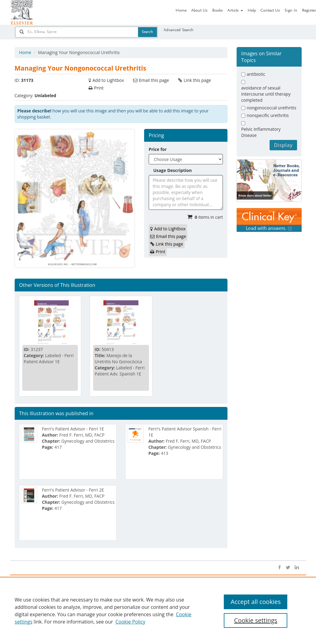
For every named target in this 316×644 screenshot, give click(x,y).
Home (181, 11)
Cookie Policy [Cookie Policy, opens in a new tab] (130, 622)
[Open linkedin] (296, 568)
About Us (199, 11)
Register (309, 11)
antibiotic (256, 74)
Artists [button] (235, 11)
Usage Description (173, 170)
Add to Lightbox (108, 80)
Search (147, 32)
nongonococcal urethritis (271, 108)
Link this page (197, 80)
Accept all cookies (256, 602)
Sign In (291, 11)
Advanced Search (179, 30)
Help (252, 11)
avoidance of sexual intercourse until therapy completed (266, 94)
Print (99, 88)
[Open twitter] (288, 568)
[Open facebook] (279, 568)
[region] (158, 610)
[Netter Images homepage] (22, 12)
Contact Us (270, 11)
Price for (158, 149)
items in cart (209, 217)
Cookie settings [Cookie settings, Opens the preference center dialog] (256, 620)
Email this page (154, 80)
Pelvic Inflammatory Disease (261, 132)
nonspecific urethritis (268, 115)
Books (218, 11)
